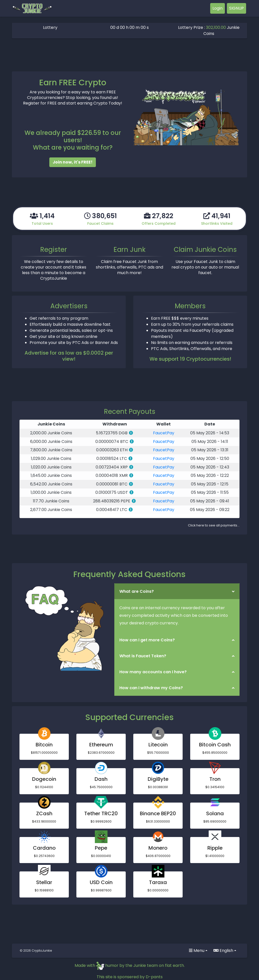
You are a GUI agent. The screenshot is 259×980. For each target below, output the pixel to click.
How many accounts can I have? (153, 672)
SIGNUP (236, 8)
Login (218, 8)
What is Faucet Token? (143, 656)
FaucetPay (164, 433)
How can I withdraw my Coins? (151, 688)
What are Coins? (137, 591)
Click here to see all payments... (214, 525)
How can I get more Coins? (147, 640)
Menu (197, 951)
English (223, 951)
